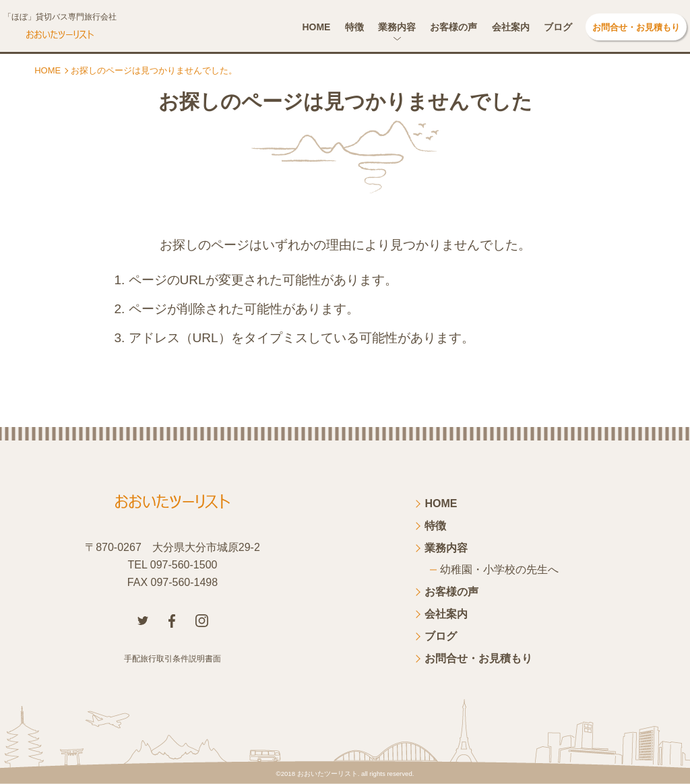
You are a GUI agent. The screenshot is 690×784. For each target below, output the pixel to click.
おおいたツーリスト (327, 774)
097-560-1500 (184, 565)
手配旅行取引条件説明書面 (172, 659)
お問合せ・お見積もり (636, 27)
